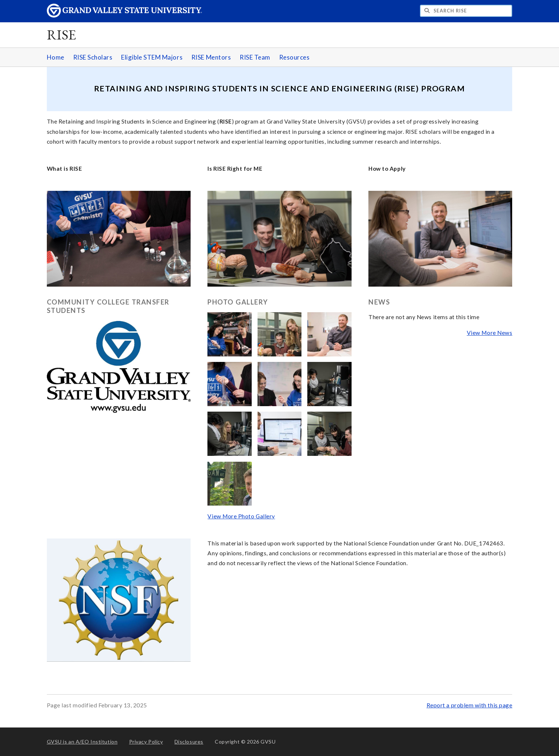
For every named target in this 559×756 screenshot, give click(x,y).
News (379, 302)
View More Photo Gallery (241, 516)
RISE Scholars (93, 57)
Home (56, 57)
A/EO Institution (82, 742)
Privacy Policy (146, 742)
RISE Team (255, 57)
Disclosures (189, 742)
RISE (62, 35)
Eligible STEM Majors (152, 57)
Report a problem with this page (470, 705)
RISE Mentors (211, 57)
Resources (294, 57)
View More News (490, 333)
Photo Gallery (238, 302)
